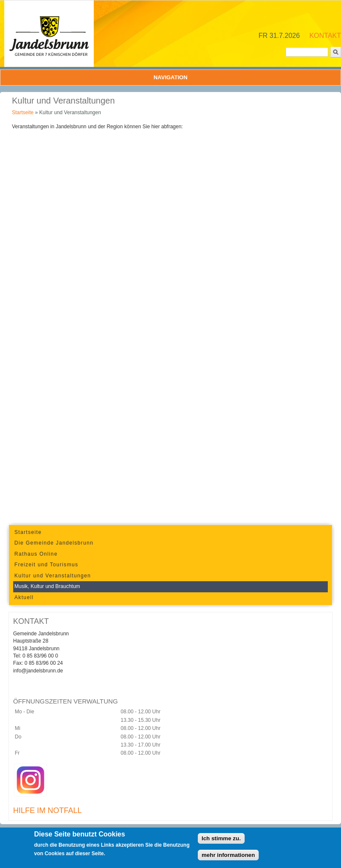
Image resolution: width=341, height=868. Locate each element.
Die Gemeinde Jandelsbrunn (54, 543)
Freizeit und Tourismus (46, 565)
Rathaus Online (36, 554)
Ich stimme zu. (221, 838)
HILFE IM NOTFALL (48, 810)
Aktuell (24, 597)
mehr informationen (228, 855)
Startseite (23, 112)
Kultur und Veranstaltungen (53, 576)
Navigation (170, 77)
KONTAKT (325, 36)
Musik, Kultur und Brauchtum (47, 586)
